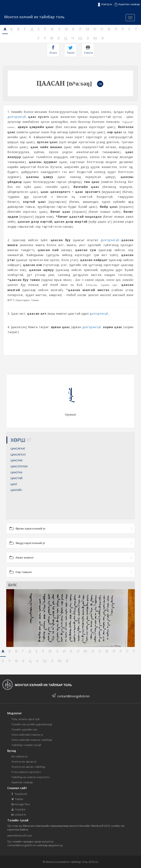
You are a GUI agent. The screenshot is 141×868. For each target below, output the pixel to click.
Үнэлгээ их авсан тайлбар (28, 767)
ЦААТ (14, 484)
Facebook (19, 794)
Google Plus (21, 804)
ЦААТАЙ (16, 490)
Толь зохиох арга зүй (25, 719)
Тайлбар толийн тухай (26, 745)
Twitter (17, 799)
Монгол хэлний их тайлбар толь (34, 17)
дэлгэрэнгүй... (18, 117)
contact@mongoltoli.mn (73, 696)
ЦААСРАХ (16, 472)
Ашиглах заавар (127, 4)
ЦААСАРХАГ (18, 449)
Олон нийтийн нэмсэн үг (27, 735)
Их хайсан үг (20, 756)
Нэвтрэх (105, 4)
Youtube (18, 809)
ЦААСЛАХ (17, 460)
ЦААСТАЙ (16, 478)
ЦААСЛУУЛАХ (19, 466)
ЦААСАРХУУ (18, 455)
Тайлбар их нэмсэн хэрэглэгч (30, 777)
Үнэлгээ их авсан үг (24, 762)
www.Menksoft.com (20, 835)
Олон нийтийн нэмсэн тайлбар (32, 740)
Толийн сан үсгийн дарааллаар (32, 724)
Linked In (19, 815)
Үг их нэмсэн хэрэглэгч (26, 772)
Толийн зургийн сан (24, 729)
